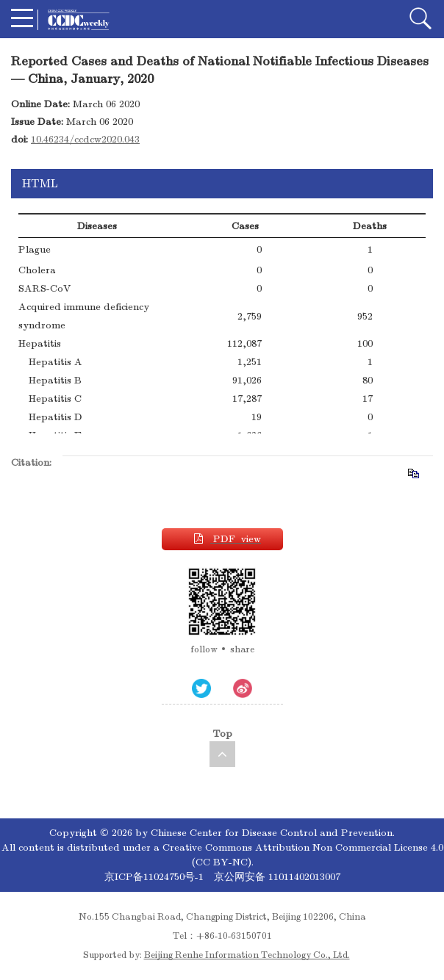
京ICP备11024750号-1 (155, 877)
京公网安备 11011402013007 (277, 877)
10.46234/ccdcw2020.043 (85, 139)
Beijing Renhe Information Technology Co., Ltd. (247, 955)
